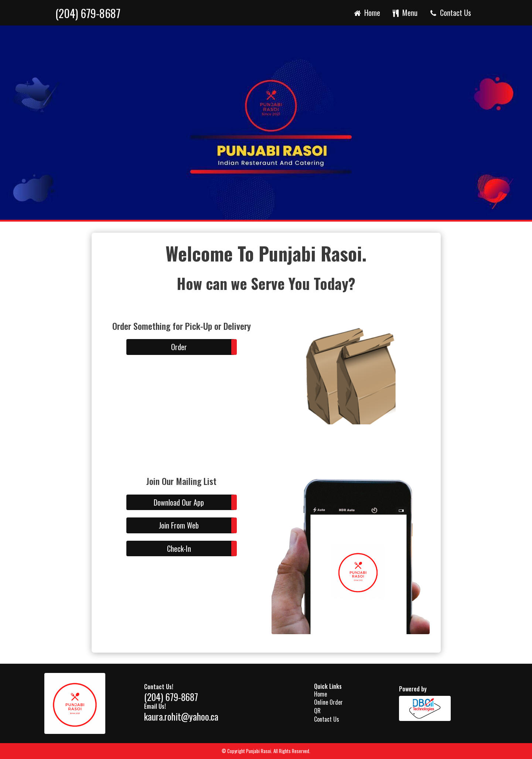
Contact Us (450, 13)
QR (317, 711)
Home (366, 13)
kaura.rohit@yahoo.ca (181, 716)
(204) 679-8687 (88, 13)
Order (179, 347)
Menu (405, 13)
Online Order (328, 702)
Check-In (179, 548)
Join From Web (179, 525)
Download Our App (179, 502)
